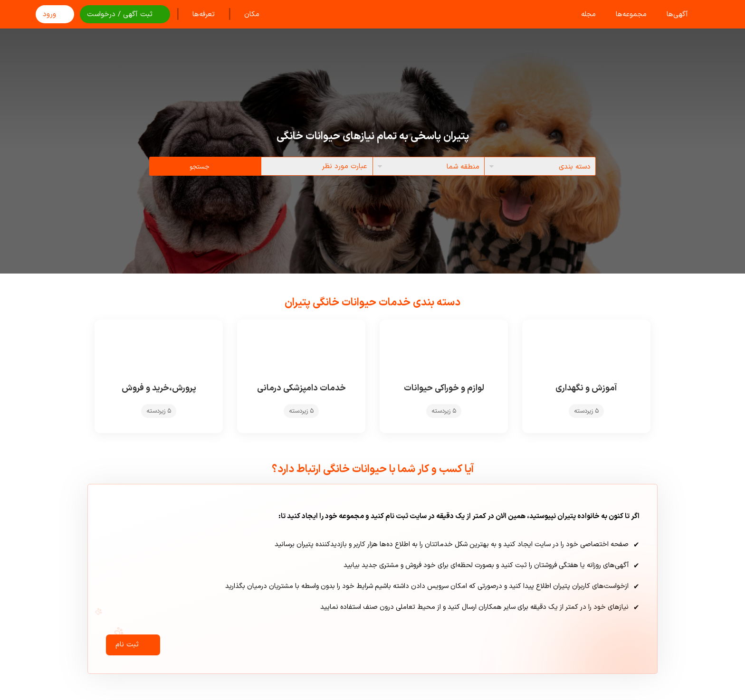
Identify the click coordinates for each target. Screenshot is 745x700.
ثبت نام (133, 648)
